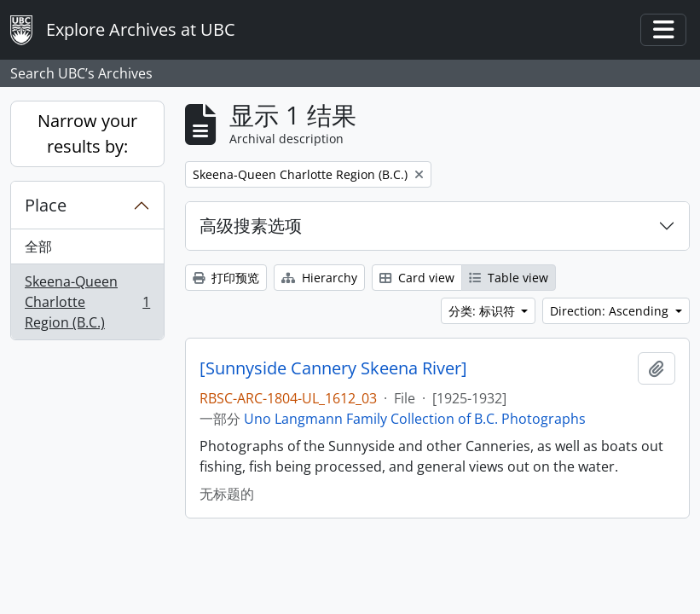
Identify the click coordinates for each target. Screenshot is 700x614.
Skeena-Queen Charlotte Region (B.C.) (87, 302)
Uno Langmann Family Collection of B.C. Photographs (415, 419)
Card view (417, 278)
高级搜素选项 (251, 226)
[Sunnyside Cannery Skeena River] (333, 368)
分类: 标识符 (483, 311)
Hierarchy (319, 278)
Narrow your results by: (87, 133)
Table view (509, 278)
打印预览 (226, 278)
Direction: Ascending (611, 311)
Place (46, 205)
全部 (38, 246)
